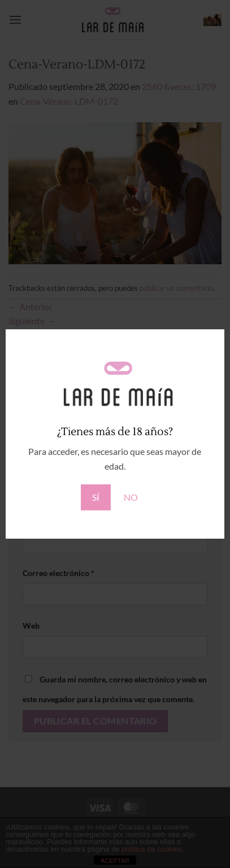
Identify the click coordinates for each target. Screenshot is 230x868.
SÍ (96, 497)
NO (131, 497)
